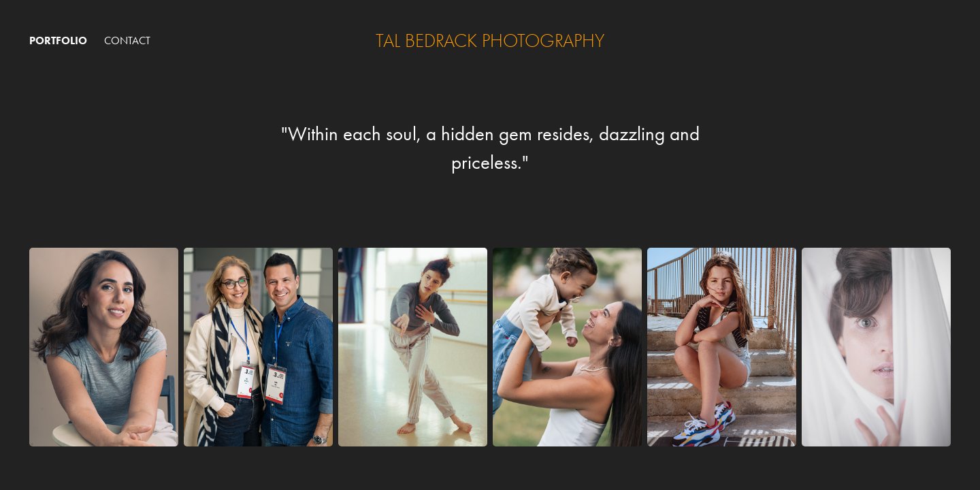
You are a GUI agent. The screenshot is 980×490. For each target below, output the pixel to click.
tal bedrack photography (490, 41)
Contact (127, 40)
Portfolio (58, 40)
